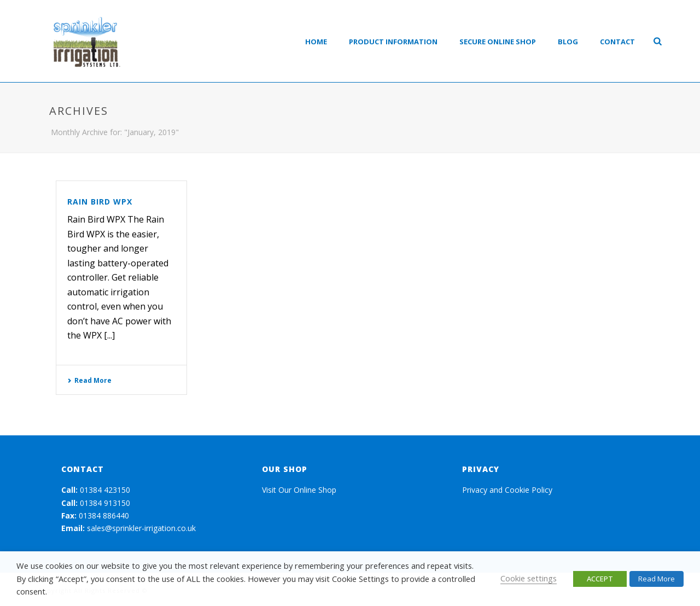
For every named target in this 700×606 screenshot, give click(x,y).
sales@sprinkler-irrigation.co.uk (141, 528)
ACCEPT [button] (600, 579)
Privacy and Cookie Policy (507, 490)
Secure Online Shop (498, 42)
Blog (568, 42)
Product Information (393, 42)
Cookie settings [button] (529, 578)
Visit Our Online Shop (299, 490)
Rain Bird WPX (100, 202)
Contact (617, 42)
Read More (89, 380)
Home (316, 42)
